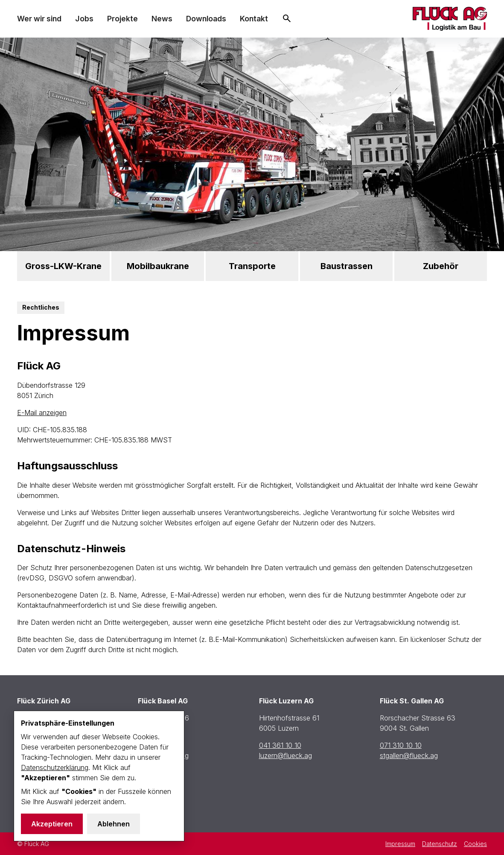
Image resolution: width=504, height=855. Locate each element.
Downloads (206, 19)
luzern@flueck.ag (286, 755)
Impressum (400, 844)
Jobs (84, 19)
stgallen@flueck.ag (409, 755)
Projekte (122, 19)
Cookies (475, 844)
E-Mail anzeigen (42, 413)
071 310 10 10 (401, 745)
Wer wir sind (39, 19)
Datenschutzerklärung (55, 767)
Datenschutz (440, 844)
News (162, 19)
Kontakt (254, 19)
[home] (450, 19)
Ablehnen (114, 824)
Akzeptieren (52, 824)
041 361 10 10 (280, 745)
